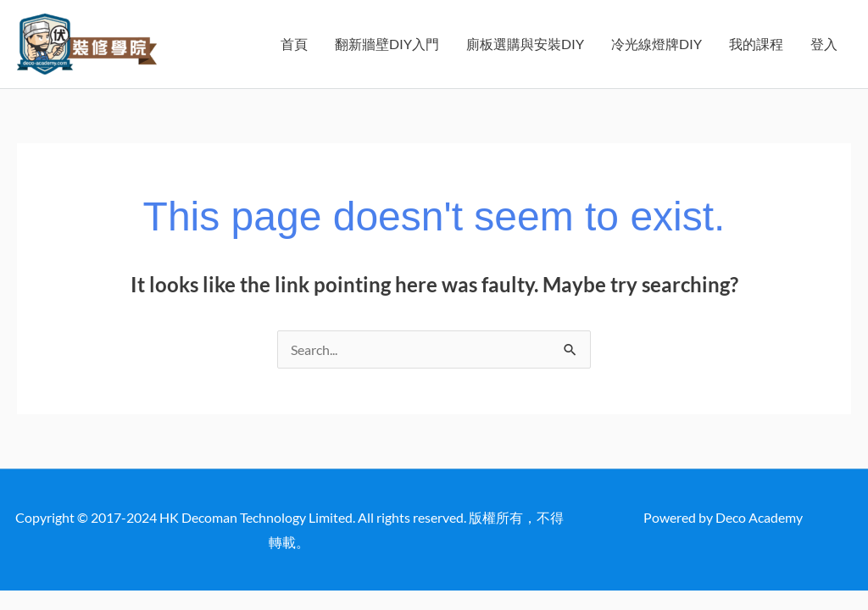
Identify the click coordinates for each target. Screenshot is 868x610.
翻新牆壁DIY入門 (387, 44)
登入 (824, 44)
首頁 (294, 44)
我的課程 (756, 44)
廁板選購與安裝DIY (525, 44)
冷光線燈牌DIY (657, 44)
